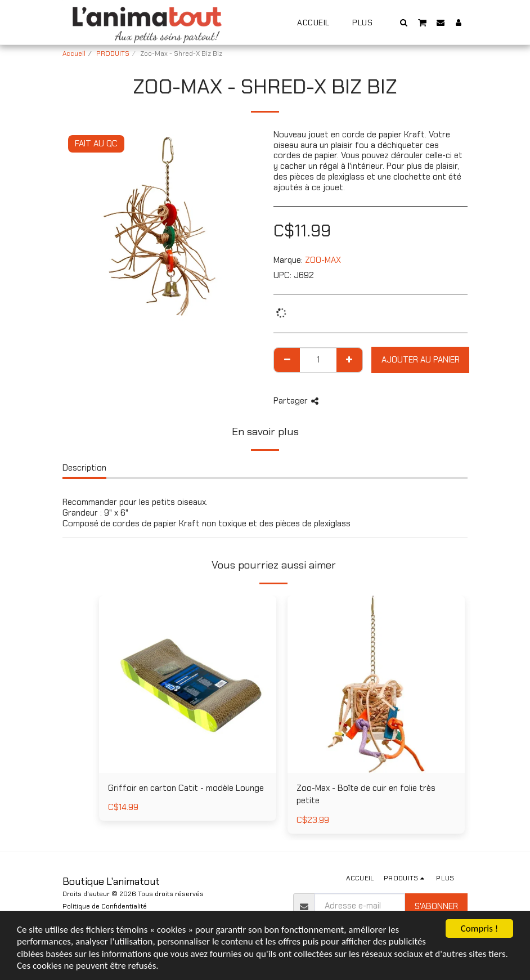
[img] (376, 684)
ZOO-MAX (323, 260)
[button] (404, 22)
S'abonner (436, 906)
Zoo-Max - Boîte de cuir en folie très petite (366, 795)
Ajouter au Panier (421, 360)
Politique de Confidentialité (105, 906)
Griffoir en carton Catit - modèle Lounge (186, 788)
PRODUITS (113, 53)
